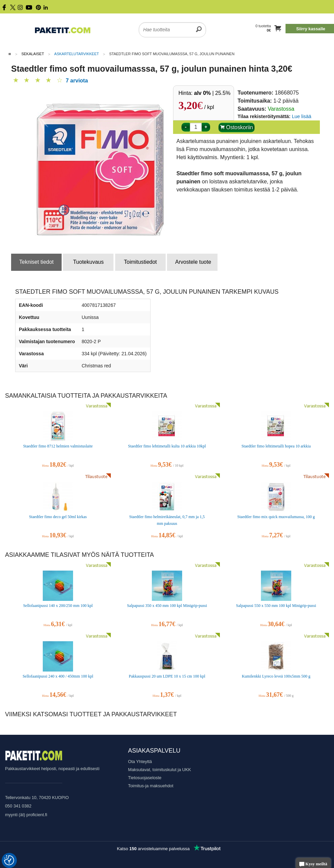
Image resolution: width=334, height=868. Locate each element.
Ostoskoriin (237, 127)
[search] (199, 26)
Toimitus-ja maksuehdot (151, 786)
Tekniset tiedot (36, 262)
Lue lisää (302, 116)
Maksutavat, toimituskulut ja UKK (159, 770)
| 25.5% (212, 93)
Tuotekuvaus (88, 262)
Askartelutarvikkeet (77, 54)
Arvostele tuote (193, 262)
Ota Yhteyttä (140, 762)
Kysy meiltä (313, 864)
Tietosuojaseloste (145, 778)
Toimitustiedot (140, 262)
